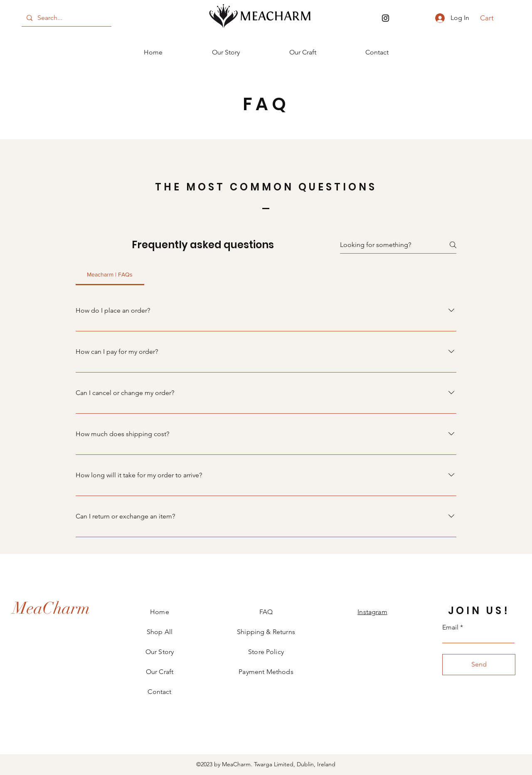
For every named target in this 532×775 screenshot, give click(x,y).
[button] (491, 18)
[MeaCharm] (51, 608)
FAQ (266, 612)
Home (160, 612)
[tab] (110, 274)
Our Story (160, 652)
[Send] (479, 665)
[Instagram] (385, 18)
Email (450, 627)
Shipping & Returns (266, 632)
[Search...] (66, 18)
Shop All (160, 632)
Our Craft (160, 672)
